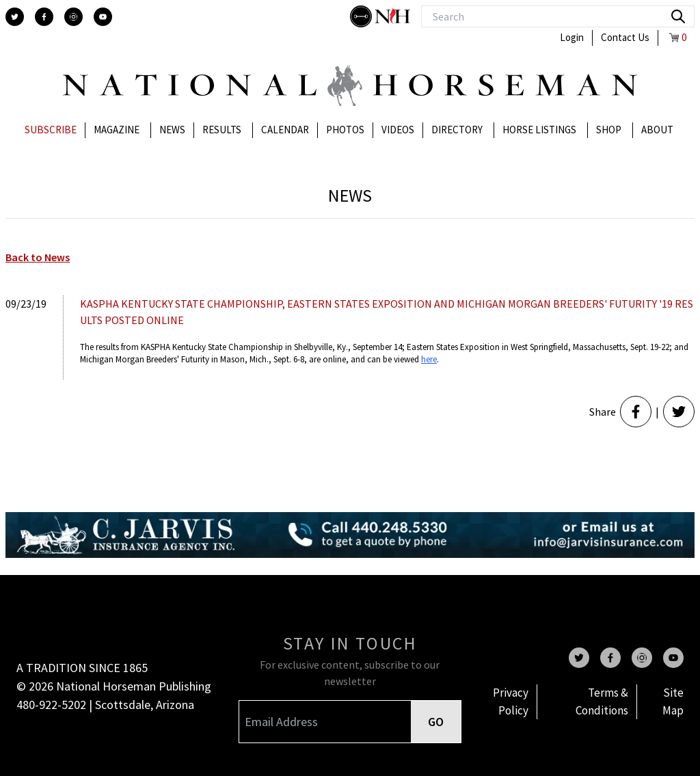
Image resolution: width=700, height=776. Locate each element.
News (172, 130)
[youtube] (103, 17)
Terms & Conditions (602, 701)
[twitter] (15, 17)
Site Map (673, 701)
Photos (345, 130)
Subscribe (51, 130)
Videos (398, 130)
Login (572, 37)
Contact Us (625, 37)
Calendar (285, 130)
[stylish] (362, 16)
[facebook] (44, 17)
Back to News (38, 257)
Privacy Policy (511, 701)
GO (436, 722)
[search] (678, 16)
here (429, 359)
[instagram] (73, 17)
